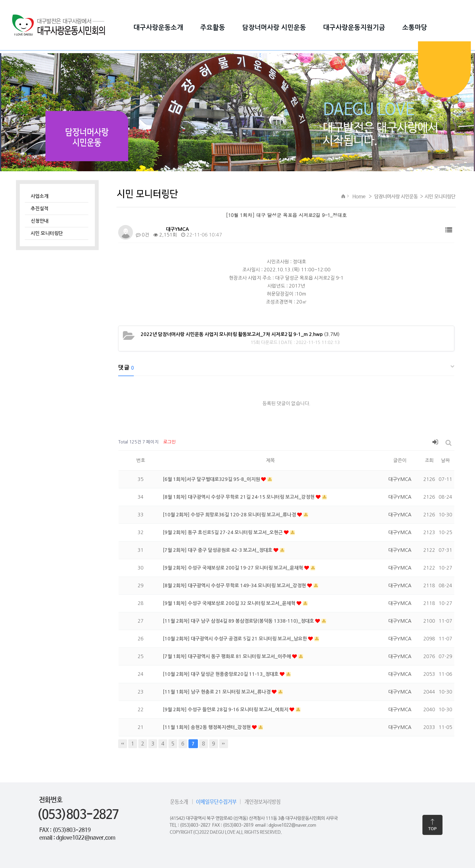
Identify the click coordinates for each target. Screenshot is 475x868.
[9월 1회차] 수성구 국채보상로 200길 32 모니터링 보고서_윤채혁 (230, 603)
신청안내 (40, 221)
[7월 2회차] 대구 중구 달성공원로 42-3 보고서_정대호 (218, 550)
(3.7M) (240, 334)
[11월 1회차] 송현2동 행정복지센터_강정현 (207, 727)
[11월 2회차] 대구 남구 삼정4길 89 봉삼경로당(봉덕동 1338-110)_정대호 (239, 621)
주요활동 (213, 27)
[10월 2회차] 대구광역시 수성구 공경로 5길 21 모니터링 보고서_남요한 (235, 639)
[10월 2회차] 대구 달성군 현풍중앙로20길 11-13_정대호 (221, 674)
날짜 (445, 460)
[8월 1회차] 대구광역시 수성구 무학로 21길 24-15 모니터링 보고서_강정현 (239, 497)
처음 (123, 744)
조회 (429, 460)
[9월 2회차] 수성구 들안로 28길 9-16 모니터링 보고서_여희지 (226, 710)
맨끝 (224, 744)
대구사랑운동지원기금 (354, 27)
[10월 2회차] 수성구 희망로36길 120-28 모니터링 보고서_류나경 (230, 515)
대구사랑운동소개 (158, 27)
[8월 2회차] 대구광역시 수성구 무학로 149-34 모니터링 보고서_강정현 (235, 586)
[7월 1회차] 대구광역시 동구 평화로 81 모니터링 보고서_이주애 (227, 656)
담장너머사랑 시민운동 (274, 27)
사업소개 (40, 196)
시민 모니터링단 (47, 233)
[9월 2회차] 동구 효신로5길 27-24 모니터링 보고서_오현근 (223, 532)
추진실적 (40, 209)
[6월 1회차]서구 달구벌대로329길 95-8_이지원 (212, 479)
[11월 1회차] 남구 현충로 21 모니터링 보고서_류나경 (217, 692)
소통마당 (415, 27)
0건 (143, 235)
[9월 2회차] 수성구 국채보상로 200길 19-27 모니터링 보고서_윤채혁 (234, 568)
